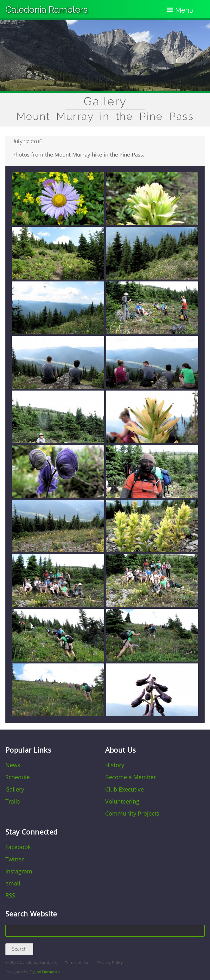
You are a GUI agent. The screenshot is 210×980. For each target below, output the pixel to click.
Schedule (18, 777)
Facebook (18, 847)
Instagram (19, 871)
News (13, 765)
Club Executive (124, 789)
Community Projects (132, 813)
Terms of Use (77, 963)
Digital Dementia (45, 972)
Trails (13, 801)
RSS (10, 895)
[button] (58, 223)
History (115, 765)
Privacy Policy (110, 963)
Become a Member (130, 777)
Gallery (105, 101)
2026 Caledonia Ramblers (33, 962)
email (13, 883)
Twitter (15, 859)
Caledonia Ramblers (47, 10)
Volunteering (122, 801)
